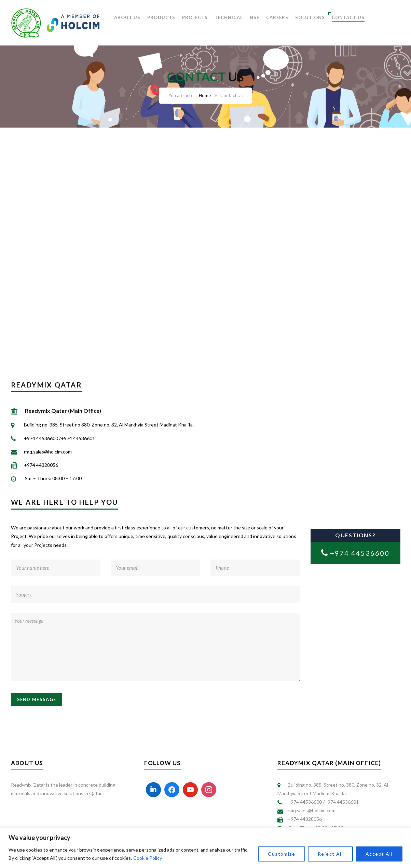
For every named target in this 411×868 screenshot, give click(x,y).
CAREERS (277, 17)
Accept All (379, 854)
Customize (282, 854)
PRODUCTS (161, 17)
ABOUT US (127, 17)
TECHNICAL (229, 17)
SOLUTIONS (310, 17)
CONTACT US (348, 17)
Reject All (330, 854)
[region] (205, 848)
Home (205, 95)
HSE (255, 17)
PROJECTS (195, 17)
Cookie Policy (148, 858)
